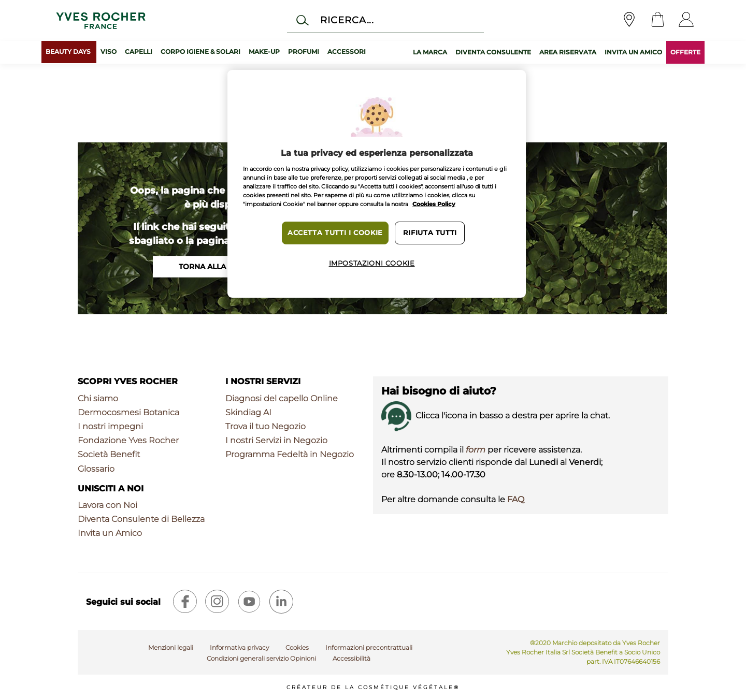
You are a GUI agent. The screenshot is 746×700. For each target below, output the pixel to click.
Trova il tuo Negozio (266, 426)
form (476, 450)
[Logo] (101, 20)
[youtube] (249, 602)
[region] (377, 184)
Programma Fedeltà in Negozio (290, 454)
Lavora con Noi (107, 505)
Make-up (264, 52)
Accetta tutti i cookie (335, 233)
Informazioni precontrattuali (369, 647)
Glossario (96, 469)
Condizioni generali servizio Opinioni (261, 658)
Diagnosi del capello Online (282, 398)
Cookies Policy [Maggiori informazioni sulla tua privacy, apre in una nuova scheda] (434, 204)
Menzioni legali (171, 647)
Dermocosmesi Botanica (128, 412)
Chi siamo (98, 398)
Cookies (297, 647)
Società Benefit (109, 454)
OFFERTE (685, 52)
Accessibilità (352, 658)
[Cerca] (385, 20)
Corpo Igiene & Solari (200, 52)
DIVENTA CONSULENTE (493, 52)
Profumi (304, 52)
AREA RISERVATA (568, 52)
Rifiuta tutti (430, 233)
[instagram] (217, 602)
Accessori (347, 52)
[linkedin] (281, 602)
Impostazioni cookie (372, 263)
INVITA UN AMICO (633, 52)
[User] (686, 20)
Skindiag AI (248, 412)
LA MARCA (430, 52)
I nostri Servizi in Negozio (276, 440)
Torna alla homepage (225, 267)
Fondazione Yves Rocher (128, 440)
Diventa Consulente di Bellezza (141, 519)
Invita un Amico (110, 533)
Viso (109, 52)
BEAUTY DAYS (69, 52)
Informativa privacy (239, 647)
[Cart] (658, 20)
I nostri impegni (110, 426)
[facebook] (185, 602)
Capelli (139, 52)
